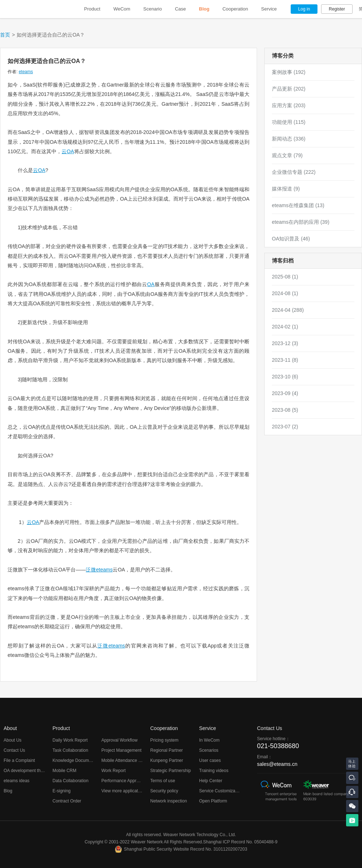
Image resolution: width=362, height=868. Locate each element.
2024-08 (285, 293)
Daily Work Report (70, 740)
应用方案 (289, 105)
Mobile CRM (64, 771)
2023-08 (285, 410)
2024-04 (288, 310)
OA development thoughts (29, 771)
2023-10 (285, 377)
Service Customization (221, 791)
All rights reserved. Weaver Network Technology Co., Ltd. (181, 835)
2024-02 (285, 327)
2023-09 (285, 393)
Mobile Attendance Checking (129, 760)
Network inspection (169, 801)
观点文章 (287, 155)
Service (269, 9)
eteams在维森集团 (298, 205)
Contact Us (14, 750)
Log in (304, 9)
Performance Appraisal (123, 781)
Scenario (153, 9)
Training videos (214, 771)
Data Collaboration (70, 781)
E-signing (62, 791)
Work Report (113, 771)
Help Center (211, 781)
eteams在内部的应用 (301, 222)
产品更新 (289, 89)
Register (337, 9)
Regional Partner (167, 750)
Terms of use (163, 781)
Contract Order (67, 801)
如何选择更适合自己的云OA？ (47, 61)
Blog (204, 9)
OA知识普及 (291, 239)
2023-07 (285, 427)
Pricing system (164, 740)
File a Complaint (19, 760)
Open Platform (213, 801)
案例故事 (289, 72)
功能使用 (289, 122)
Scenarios (209, 750)
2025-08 (285, 277)
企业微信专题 (294, 172)
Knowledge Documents (75, 760)
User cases (210, 760)
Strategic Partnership (171, 771)
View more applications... (125, 791)
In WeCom (209, 740)
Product (92, 9)
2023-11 (285, 360)
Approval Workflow (119, 740)
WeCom (122, 9)
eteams (26, 72)
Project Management (121, 750)
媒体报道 (286, 189)
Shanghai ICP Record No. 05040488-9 (240, 842)
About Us (12, 740)
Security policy (164, 791)
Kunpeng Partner (167, 760)
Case (180, 9)
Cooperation (235, 9)
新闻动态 (289, 139)
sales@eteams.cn (277, 764)
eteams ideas (16, 781)
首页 (5, 35)
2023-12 (285, 343)
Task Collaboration (70, 750)
